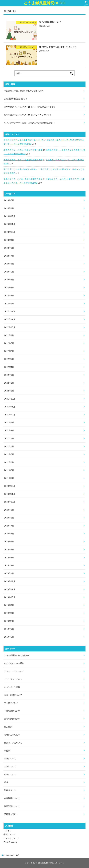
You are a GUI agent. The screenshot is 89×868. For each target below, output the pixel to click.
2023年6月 (9, 264)
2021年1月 (9, 478)
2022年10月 (10, 327)
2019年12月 (10, 581)
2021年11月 (10, 407)
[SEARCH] (86, 3)
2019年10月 (10, 597)
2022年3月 (9, 375)
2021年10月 (10, 415)
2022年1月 (9, 391)
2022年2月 (9, 383)
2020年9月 (9, 510)
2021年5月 (9, 454)
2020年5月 (9, 542)
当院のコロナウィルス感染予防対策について (23, 140)
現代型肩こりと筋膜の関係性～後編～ (20, 169)
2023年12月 (10, 216)
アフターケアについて (14, 671)
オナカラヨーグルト (13, 679)
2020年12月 (10, 486)
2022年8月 (9, 343)
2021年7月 (9, 438)
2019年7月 (9, 621)
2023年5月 (9, 272)
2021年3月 (9, 462)
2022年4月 (9, 367)
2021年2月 (9, 470)
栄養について (10, 759)
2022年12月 (10, 311)
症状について (10, 774)
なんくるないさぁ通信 (14, 663)
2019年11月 (10, 589)
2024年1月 (9, 208)
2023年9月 (9, 240)
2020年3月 (9, 558)
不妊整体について (12, 711)
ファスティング (11, 703)
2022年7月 (9, 351)
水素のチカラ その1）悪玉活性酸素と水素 (23, 150)
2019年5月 (9, 637)
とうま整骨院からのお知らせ (17, 655)
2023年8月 (9, 248)
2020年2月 (9, 565)
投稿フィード (9, 834)
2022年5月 (9, 359)
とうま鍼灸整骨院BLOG (44, 3)
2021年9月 (9, 423)
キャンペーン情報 (12, 687)
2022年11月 (10, 319)
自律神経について (12, 798)
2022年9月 (9, 335)
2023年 (12, 855)
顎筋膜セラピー (11, 814)
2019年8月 (9, 613)
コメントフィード (11, 838)
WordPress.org (10, 842)
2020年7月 (9, 526)
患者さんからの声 (12, 735)
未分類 (7, 751)
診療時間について (12, 806)
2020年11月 (10, 494)
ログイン (8, 831)
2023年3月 (9, 288)
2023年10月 (10, 232)
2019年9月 (9, 605)
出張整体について (12, 719)
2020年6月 (9, 534)
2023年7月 (9, 256)
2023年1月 (9, 304)
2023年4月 (9, 280)
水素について (10, 766)
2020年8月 (9, 518)
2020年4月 (9, 550)
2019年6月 (9, 629)
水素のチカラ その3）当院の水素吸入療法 (23, 179)
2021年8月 (9, 431)
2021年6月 (9, 446)
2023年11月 (10, 224)
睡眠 (6, 782)
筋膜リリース (10, 790)
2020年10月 (10, 502)
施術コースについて (13, 743)
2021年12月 (10, 399)
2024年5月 (9, 200)
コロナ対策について (13, 695)
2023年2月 (9, 295)
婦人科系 (8, 727)
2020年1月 (9, 573)
